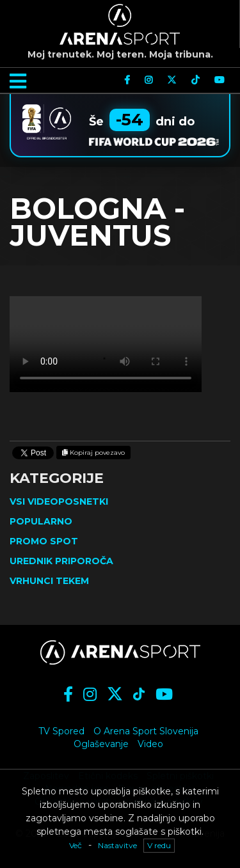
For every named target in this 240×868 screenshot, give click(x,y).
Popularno (41, 521)
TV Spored (61, 731)
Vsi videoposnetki (59, 501)
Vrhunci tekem (49, 581)
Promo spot (44, 541)
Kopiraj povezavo (93, 453)
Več (76, 845)
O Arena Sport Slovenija (146, 731)
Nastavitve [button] (117, 845)
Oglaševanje (101, 744)
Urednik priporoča (61, 561)
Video (150, 744)
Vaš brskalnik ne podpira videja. (106, 344)
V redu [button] (159, 845)
